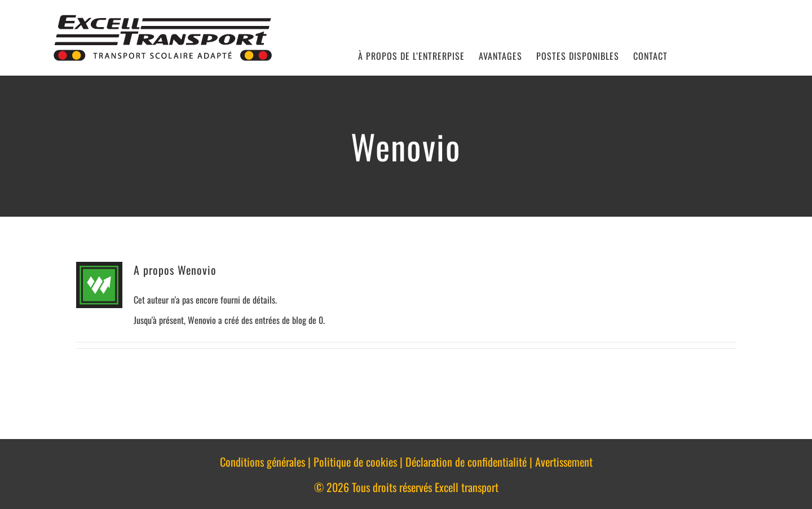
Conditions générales (262, 462)
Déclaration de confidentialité (466, 462)
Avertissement (564, 462)
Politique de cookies (355, 462)
